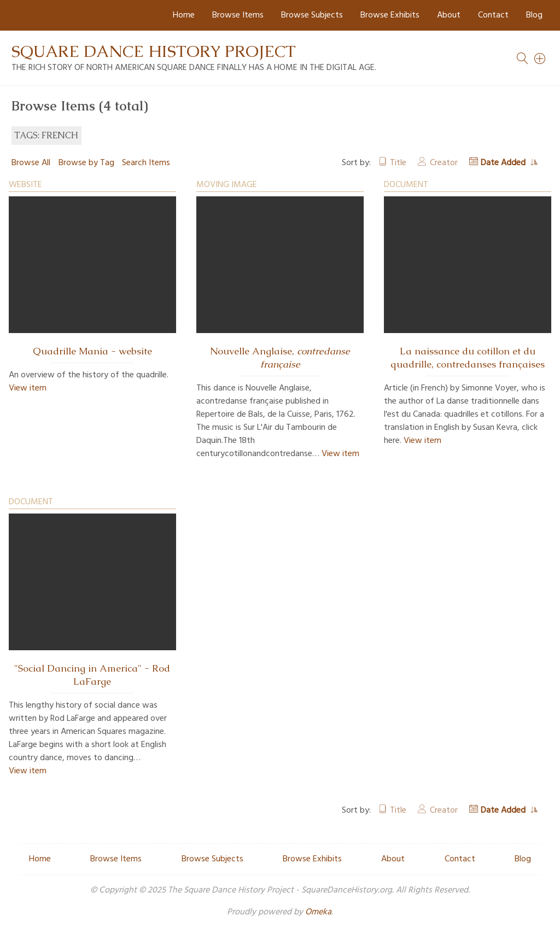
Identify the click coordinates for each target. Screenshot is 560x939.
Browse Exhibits (390, 15)
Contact (493, 15)
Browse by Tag (86, 163)
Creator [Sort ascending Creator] (444, 163)
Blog (534, 15)
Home (184, 15)
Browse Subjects (312, 15)
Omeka (318, 912)
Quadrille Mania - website (92, 351)
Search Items (146, 163)
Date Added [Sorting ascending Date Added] (504, 163)
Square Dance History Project (154, 51)
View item (28, 388)
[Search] (540, 59)
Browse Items (238, 15)
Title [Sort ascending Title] (398, 163)
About (449, 15)
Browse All (31, 163)
